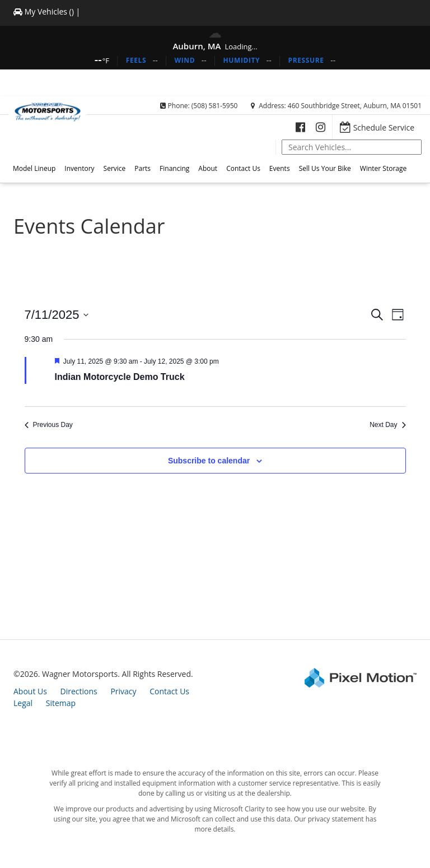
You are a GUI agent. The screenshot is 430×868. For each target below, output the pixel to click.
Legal (23, 703)
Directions (79, 691)
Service (115, 168)
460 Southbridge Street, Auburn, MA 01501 (355, 106)
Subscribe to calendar (209, 461)
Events (280, 168)
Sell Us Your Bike (325, 168)
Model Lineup (34, 168)
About (208, 168)
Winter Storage (383, 168)
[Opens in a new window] (300, 127)
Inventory (79, 168)
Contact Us (243, 168)
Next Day (387, 425)
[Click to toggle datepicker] (57, 315)
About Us (30, 691)
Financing (174, 168)
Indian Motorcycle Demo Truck (120, 377)
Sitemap (61, 703)
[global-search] (352, 147)
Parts (142, 168)
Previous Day (49, 425)
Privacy (123, 691)
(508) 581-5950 (215, 106)
